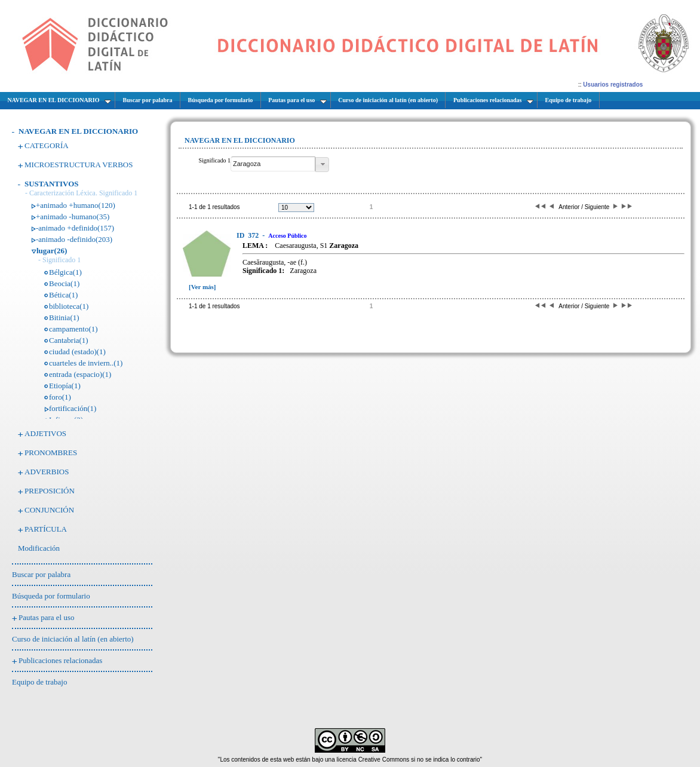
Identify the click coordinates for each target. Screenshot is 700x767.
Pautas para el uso (47, 617)
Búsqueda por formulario (51, 596)
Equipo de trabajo (39, 682)
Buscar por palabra (41, 574)
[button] (322, 165)
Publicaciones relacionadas (60, 660)
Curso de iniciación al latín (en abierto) (73, 639)
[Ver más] (202, 287)
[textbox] (273, 164)
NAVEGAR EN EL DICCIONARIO (78, 131)
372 (248, 235)
